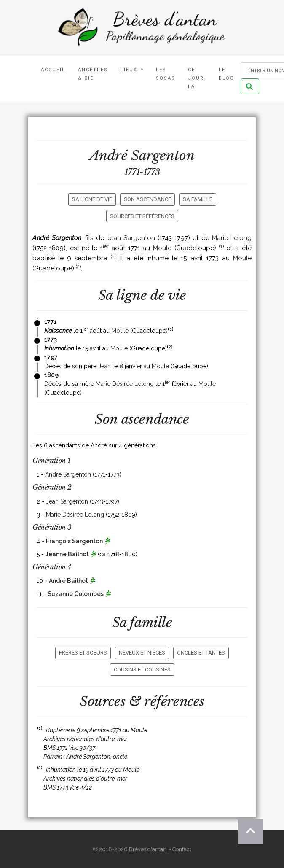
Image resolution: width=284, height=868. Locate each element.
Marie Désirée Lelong (125, 384)
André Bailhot (68, 581)
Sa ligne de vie (92, 199)
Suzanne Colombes (76, 594)
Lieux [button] (130, 70)
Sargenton (163, 156)
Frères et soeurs (83, 653)
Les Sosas (166, 74)
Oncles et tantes (201, 653)
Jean (104, 366)
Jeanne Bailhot (67, 554)
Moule (162, 248)
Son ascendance (147, 199)
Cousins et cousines (142, 670)
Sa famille (198, 199)
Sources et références (142, 216)
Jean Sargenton (131, 238)
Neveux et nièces (142, 653)
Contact (182, 849)
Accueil (53, 70)
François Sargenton (74, 541)
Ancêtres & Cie (93, 74)
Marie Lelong (232, 238)
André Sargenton (68, 474)
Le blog (226, 74)
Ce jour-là (197, 78)
